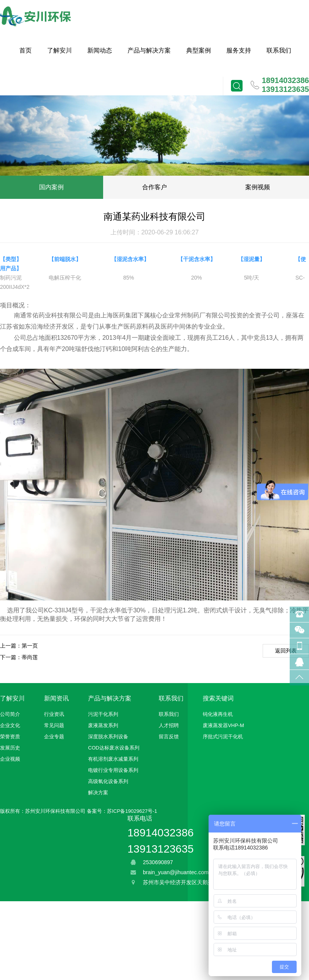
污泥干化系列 (103, 714)
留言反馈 (169, 737)
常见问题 (54, 725)
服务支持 (239, 50)
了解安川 (59, 50)
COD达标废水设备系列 (114, 748)
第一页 (30, 646)
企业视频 (10, 759)
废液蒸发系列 (103, 725)
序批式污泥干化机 (223, 737)
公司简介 (10, 714)
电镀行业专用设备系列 (113, 770)
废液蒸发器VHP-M (223, 725)
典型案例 (199, 50)
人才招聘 (169, 725)
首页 (25, 50)
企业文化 (10, 725)
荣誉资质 (10, 737)
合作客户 (154, 187)
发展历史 (10, 748)
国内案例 (51, 187)
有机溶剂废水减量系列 (113, 759)
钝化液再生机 (218, 714)
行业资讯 (54, 714)
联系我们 (279, 50)
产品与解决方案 (149, 50)
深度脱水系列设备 (108, 737)
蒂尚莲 (30, 657)
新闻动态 (100, 50)
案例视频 (258, 187)
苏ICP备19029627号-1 (132, 811)
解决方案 (98, 793)
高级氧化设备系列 (108, 781)
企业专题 (54, 737)
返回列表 (286, 651)
